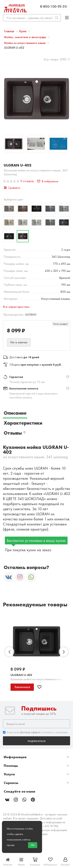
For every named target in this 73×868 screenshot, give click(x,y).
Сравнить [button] (12, 188)
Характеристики (23, 423)
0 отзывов (27, 181)
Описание (15, 413)
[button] (68, 377)
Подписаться (36, 741)
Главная (9, 31)
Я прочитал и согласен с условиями (35, 732)
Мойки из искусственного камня (25, 43)
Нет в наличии (19, 342)
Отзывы (15, 433)
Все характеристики (16, 307)
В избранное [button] (48, 181)
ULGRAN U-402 (21, 675)
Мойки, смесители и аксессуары (26, 37)
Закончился (22, 687)
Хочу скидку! (60, 324)
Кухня (23, 31)
